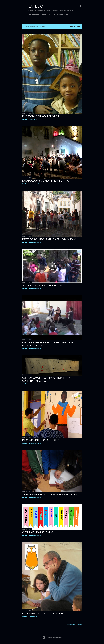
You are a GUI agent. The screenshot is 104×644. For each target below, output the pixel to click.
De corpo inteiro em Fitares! (41, 440)
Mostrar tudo (75, 26)
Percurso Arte (47, 14)
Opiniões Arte (59, 14)
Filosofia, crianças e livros (40, 116)
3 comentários (33, 119)
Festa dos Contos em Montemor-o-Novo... (50, 239)
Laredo (36, 6)
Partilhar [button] (25, 119)
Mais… (68, 14)
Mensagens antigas (74, 625)
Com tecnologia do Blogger (52, 638)
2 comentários (33, 617)
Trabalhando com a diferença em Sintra (50, 494)
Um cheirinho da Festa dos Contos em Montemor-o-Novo (47, 344)
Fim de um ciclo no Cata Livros (43, 613)
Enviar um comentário (35, 184)
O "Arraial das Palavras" (38, 532)
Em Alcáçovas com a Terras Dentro (46, 181)
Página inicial (34, 14)
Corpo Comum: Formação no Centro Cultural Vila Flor (47, 379)
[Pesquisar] (81, 6)
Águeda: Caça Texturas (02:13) (42, 285)
